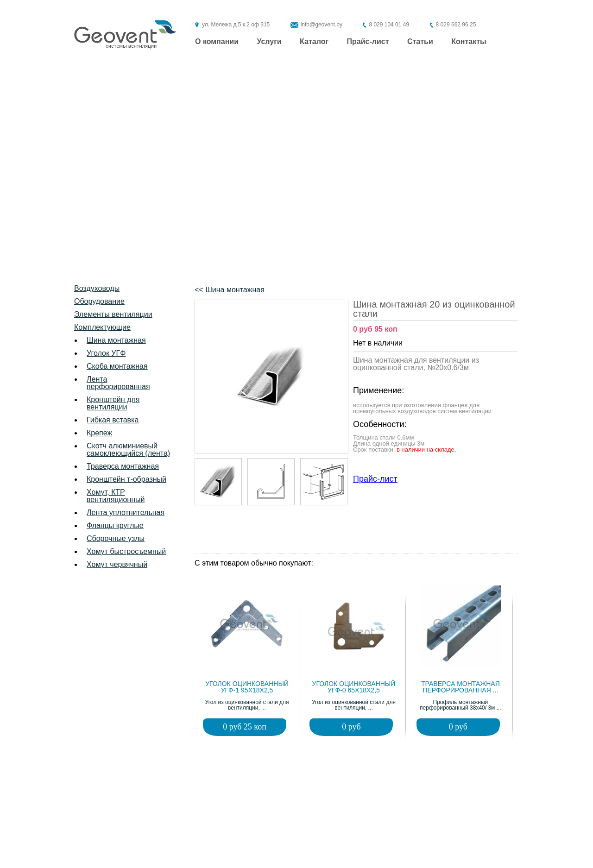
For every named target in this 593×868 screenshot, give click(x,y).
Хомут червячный (117, 564)
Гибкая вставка (113, 420)
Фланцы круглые (115, 525)
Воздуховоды (97, 288)
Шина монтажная (116, 340)
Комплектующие (102, 327)
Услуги (269, 42)
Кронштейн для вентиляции (113, 403)
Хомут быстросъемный (126, 551)
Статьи (420, 42)
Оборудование (99, 301)
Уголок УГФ (106, 353)
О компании (217, 42)
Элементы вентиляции (113, 314)
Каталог (314, 42)
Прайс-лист (368, 42)
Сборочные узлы (116, 538)
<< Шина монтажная (230, 290)
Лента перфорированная (118, 383)
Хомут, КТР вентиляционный (116, 496)
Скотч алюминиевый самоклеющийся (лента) (128, 450)
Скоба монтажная (117, 366)
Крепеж (99, 433)
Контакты (469, 42)
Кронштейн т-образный (126, 479)
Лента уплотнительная (126, 513)
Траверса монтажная (123, 466)
